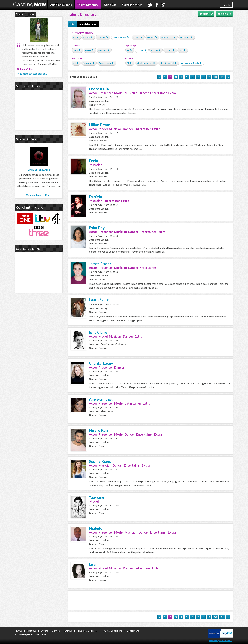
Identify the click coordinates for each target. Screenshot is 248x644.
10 (215, 77)
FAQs (19, 631)
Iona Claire (98, 332)
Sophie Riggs (100, 461)
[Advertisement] (151, 600)
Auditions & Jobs (61, 5)
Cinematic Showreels (39, 170)
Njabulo (96, 528)
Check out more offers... (39, 195)
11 (222, 77)
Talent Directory (88, 5)
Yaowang (97, 497)
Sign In (226, 5)
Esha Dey (97, 228)
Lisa (92, 564)
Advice (56, 631)
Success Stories (132, 5)
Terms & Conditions (112, 631)
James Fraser (100, 264)
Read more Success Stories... (32, 74)
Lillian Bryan (100, 125)
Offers (44, 631)
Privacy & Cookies (87, 631)
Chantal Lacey (101, 363)
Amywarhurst (101, 399)
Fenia (93, 161)
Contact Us (133, 631)
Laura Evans (99, 300)
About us (31, 631)
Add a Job (110, 5)
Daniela (95, 197)
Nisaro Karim (100, 430)
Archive (68, 631)
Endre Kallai (99, 89)
